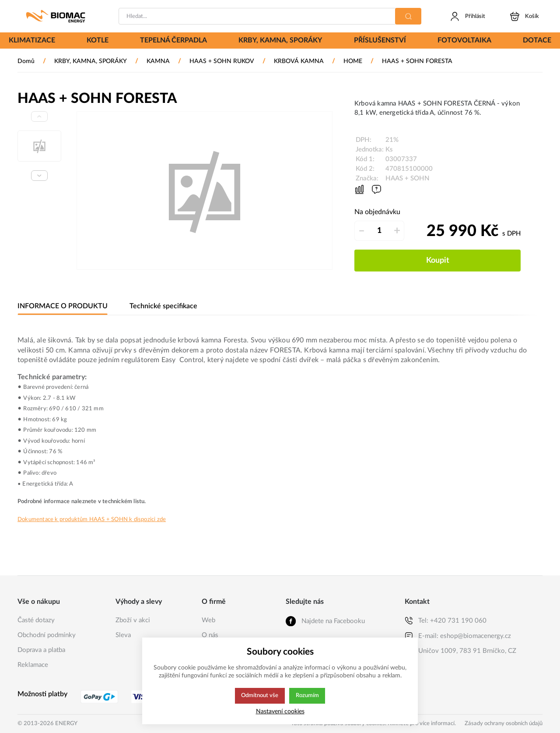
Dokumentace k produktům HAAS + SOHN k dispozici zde (92, 520)
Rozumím (308, 696)
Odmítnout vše (259, 696)
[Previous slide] (39, 116)
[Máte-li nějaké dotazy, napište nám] (376, 189)
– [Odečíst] (362, 231)
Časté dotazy (36, 620)
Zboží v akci (133, 620)
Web (208, 620)
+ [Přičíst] (397, 231)
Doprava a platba (41, 650)
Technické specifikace (162, 306)
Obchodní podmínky (47, 635)
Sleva (123, 635)
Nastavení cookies (280, 711)
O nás (210, 635)
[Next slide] (39, 176)
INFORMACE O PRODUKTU (62, 306)
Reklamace (33, 665)
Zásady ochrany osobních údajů (504, 724)
